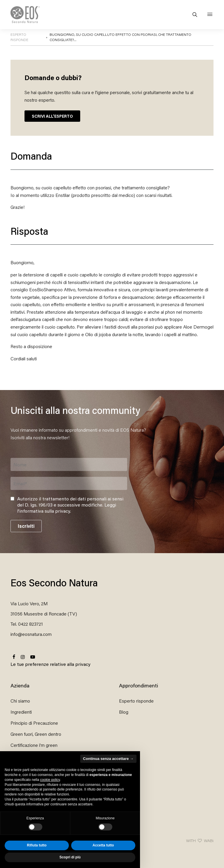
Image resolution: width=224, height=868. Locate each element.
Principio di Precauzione (34, 723)
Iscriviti (26, 526)
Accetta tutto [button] (103, 845)
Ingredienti (21, 712)
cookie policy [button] (50, 780)
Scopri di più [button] (70, 857)
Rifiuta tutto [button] (37, 845)
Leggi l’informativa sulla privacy (67, 508)
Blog (124, 712)
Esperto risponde (136, 701)
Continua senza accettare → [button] (108, 759)
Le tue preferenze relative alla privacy (50, 664)
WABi (209, 840)
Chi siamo (20, 701)
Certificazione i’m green (34, 745)
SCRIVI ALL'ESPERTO (52, 116)
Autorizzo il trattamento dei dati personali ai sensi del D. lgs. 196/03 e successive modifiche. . (70, 505)
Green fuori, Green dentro (36, 734)
